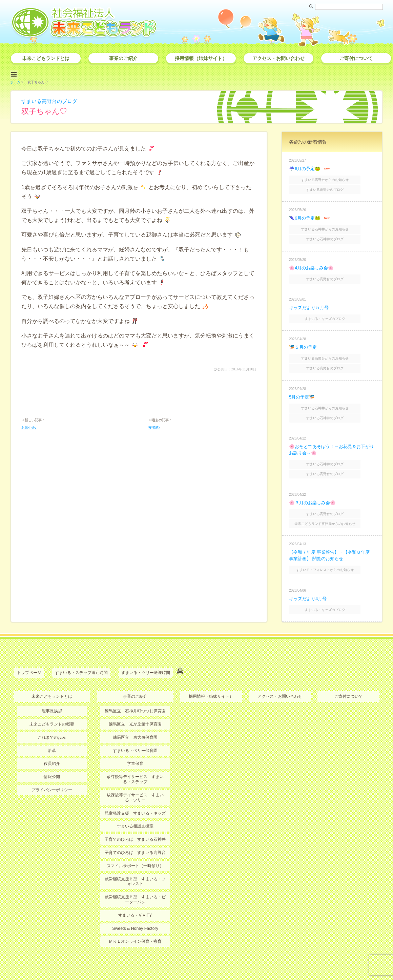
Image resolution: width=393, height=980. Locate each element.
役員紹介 (52, 743)
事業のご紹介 (123, 58)
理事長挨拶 (52, 692)
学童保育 (135, 743)
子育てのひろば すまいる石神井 (135, 818)
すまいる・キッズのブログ (333, 312)
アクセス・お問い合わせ (278, 58)
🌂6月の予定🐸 (306, 215)
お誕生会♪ (29, 427)
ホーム (15, 81)
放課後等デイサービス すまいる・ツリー (135, 777)
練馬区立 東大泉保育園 (135, 718)
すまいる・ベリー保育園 (135, 731)
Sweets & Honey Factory (135, 906)
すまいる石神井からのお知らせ (333, 225)
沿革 (52, 731)
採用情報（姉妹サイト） (201, 58)
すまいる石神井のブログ (333, 234)
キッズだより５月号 (310, 301)
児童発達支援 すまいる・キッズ (135, 792)
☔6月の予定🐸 (306, 167)
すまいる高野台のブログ (51, 100)
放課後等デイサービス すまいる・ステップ (135, 759)
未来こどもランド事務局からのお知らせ (333, 508)
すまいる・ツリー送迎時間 (146, 655)
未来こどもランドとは (46, 58)
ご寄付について (356, 58)
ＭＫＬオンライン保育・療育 (135, 919)
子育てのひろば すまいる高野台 (135, 832)
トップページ (29, 655)
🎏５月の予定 (304, 340)
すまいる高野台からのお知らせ (333, 178)
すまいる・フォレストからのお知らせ (333, 553)
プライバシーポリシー (52, 770)
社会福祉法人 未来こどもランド (200, 961)
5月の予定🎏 (303, 387)
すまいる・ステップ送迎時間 (81, 655)
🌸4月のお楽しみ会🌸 (313, 262)
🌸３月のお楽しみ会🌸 (314, 489)
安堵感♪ (154, 427)
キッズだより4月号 (309, 581)
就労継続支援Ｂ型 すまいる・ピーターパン (135, 878)
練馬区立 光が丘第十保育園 (135, 705)
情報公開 (52, 757)
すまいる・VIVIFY (135, 893)
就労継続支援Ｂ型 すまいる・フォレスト (135, 860)
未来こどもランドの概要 (52, 705)
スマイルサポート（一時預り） (135, 844)
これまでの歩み (52, 718)
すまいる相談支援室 (135, 805)
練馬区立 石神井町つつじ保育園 (135, 692)
